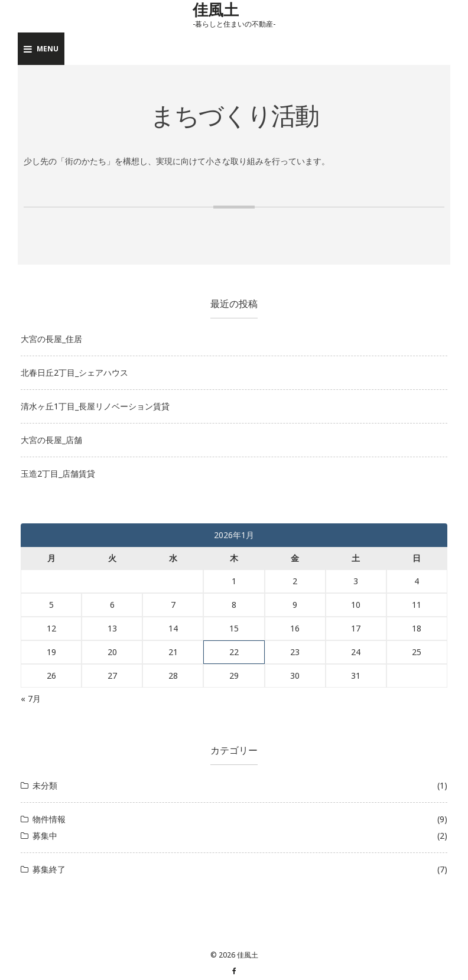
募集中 (45, 836)
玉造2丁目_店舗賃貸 (58, 473)
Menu (41, 49)
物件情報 (49, 819)
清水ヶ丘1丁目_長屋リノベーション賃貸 (95, 406)
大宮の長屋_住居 (51, 339)
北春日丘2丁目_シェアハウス (74, 372)
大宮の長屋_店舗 (51, 440)
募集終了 (49, 869)
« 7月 (31, 699)
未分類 (45, 785)
